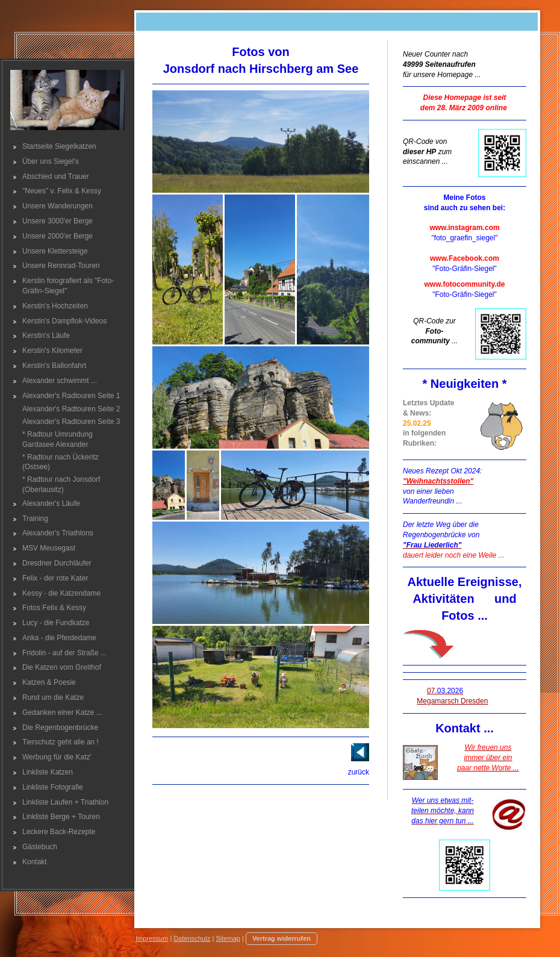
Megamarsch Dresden (452, 701)
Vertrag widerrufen (282, 938)
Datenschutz (192, 938)
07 (445, 691)
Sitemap (228, 938)
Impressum (152, 938)
